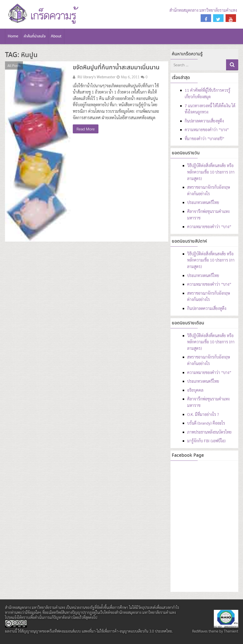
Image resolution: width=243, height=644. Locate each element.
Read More (86, 129)
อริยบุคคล (195, 390)
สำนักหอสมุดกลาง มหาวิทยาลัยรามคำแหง (203, 10)
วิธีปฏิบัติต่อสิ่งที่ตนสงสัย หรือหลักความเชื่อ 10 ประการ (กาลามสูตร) (211, 172)
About (56, 36)
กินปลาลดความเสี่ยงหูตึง (204, 121)
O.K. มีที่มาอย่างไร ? (203, 414)
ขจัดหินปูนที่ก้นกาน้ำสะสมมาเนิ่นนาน (116, 68)
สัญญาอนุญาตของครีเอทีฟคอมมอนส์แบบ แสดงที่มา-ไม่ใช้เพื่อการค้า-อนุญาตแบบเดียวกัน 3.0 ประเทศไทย (97, 631)
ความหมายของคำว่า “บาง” (207, 130)
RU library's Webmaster (96, 77)
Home (13, 36)
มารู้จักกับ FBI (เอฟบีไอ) (206, 441)
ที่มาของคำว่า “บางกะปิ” (204, 138)
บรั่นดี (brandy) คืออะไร (206, 423)
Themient (231, 631)
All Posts (14, 65)
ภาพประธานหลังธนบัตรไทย (209, 432)
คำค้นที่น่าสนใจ (35, 36)
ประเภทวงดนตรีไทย (203, 202)
